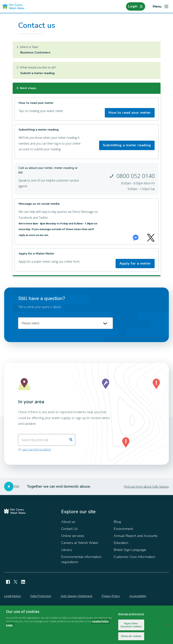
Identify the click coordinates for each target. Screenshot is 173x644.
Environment (123, 529)
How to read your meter (130, 113)
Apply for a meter (135, 263)
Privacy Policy (111, 596)
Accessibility (138, 596)
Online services (73, 536)
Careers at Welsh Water (80, 543)
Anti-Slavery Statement (76, 596)
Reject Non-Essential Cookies (131, 625)
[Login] (135, 6)
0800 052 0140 (136, 176)
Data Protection (41, 596)
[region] (86, 625)
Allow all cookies (131, 636)
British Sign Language (130, 550)
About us (68, 522)
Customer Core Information (134, 557)
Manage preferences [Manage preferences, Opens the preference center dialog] (131, 614)
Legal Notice (13, 596)
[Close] (169, 625)
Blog (117, 522)
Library (67, 550)
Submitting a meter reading (127, 145)
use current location (36, 449)
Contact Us (69, 529)
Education (121, 543)
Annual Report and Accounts (136, 536)
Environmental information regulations (81, 559)
